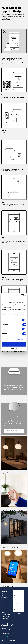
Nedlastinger (4, 593)
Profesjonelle (4, 591)
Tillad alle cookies (14, 344)
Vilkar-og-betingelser (6, 618)
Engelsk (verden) (17, 604)
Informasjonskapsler (5, 616)
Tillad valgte (14, 348)
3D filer (3, 602)
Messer (3, 608)
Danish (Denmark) (18, 610)
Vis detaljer (20, 340)
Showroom (4, 606)
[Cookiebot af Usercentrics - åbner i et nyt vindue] (20, 295)
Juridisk (3, 612)
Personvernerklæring (6, 614)
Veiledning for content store (7, 600)
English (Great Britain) (18, 598)
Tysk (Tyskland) (17, 595)
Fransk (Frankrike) (18, 601)
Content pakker (4, 598)
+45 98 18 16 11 (5, 632)
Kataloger (3, 596)
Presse (3, 604)
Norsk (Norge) (17, 592)
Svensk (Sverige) (17, 607)
